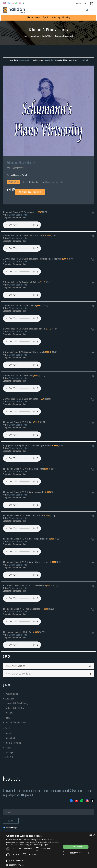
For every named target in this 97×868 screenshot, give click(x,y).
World (8, 728)
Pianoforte (59, 182)
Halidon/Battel (47, 36)
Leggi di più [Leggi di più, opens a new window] (43, 845)
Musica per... (10, 752)
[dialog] (48, 850)
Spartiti (46, 17)
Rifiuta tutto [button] (76, 853)
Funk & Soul (10, 738)
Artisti (38, 17)
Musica (30, 17)
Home (25, 36)
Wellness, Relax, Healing (15, 708)
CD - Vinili (9, 757)
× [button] (94, 835)
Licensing (66, 17)
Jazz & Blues (10, 698)
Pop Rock (9, 713)
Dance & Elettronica (13, 743)
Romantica (50, 182)
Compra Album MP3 (30, 192)
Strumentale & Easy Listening (17, 703)
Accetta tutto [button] (76, 847)
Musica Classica (12, 694)
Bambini (8, 733)
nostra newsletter (25, 60)
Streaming (56, 17)
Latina (8, 718)
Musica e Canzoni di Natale (16, 722)
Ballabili (8, 747)
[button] (33, 865)
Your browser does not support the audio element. (22, 225)
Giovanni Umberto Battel (17, 175)
